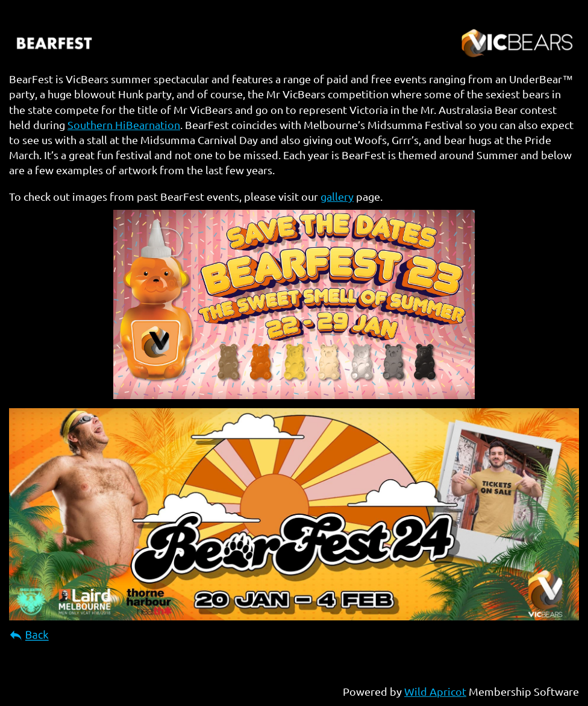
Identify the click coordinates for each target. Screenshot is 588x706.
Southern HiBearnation (124, 124)
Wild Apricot (435, 691)
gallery (337, 196)
